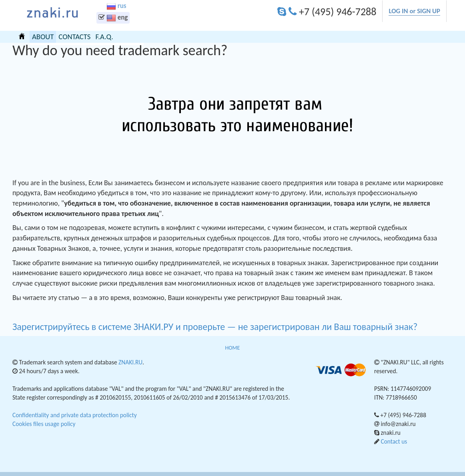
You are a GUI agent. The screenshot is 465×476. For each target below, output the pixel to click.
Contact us (394, 441)
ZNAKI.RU (130, 362)
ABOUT (43, 37)
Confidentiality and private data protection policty (75, 415)
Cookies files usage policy (44, 424)
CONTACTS (74, 37)
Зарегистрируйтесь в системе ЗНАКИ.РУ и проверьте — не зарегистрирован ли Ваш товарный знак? (216, 327)
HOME (22, 36)
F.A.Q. (104, 37)
